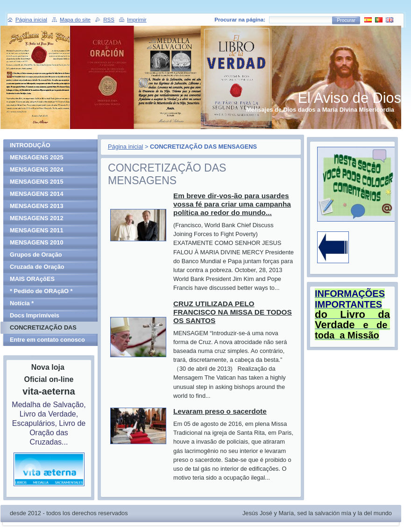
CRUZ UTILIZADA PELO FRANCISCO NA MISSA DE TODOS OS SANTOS (233, 312)
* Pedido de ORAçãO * (41, 291)
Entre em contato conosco (47, 340)
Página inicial (125, 147)
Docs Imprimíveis (35, 315)
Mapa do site (75, 20)
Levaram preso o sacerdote (220, 411)
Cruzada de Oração (37, 267)
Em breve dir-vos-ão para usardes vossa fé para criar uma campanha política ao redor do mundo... (232, 204)
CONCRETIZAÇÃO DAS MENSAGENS (43, 329)
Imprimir (137, 20)
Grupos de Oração (36, 255)
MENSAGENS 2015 (37, 182)
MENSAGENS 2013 (37, 206)
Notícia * (22, 303)
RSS (109, 20)
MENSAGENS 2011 (37, 230)
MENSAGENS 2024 (37, 169)
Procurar (346, 20)
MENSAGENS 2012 (37, 218)
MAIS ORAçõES (32, 279)
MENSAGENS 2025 (37, 157)
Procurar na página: (240, 20)
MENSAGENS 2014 (37, 194)
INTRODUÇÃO (30, 145)
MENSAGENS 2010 (37, 242)
